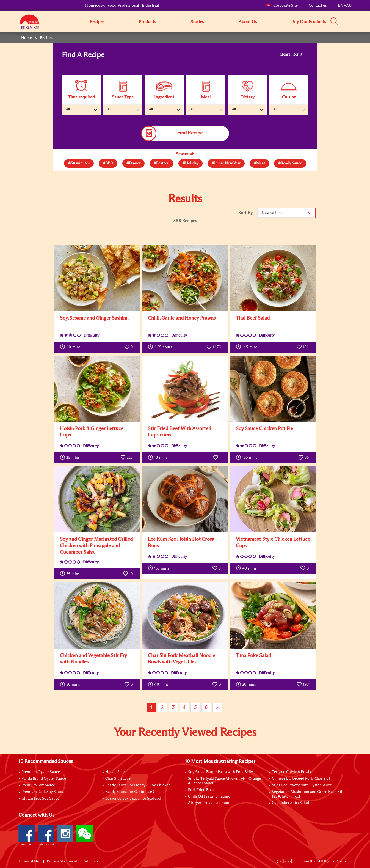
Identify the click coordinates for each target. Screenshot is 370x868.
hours (160, 347)
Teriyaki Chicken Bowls (291, 772)
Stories (197, 22)
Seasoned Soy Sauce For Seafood (133, 798)
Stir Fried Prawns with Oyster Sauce (302, 785)
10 (128, 573)
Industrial (150, 5)
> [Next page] (217, 708)
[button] (354, 21)
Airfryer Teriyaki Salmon (209, 803)
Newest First (272, 213)
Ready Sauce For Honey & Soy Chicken (138, 785)
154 (303, 347)
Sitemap (91, 861)
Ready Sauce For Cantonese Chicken (136, 792)
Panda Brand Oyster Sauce (44, 779)
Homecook (95, 5)
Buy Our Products (309, 22)
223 (127, 457)
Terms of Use (29, 861)
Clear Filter (289, 54)
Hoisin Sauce (116, 772)
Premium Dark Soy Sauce (43, 792)
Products (147, 22)
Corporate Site (281, 6)
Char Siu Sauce (118, 779)
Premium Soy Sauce (38, 785)
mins (70, 347)
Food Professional (123, 5)
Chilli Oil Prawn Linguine (209, 796)
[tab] (79, 163)
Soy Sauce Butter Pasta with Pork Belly (220, 772)
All (68, 109)
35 (303, 457)
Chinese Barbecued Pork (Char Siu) (301, 779)
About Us (248, 22)
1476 (214, 347)
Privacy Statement (62, 861)
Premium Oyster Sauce (41, 772)
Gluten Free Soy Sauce (40, 798)
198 (303, 684)
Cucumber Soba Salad (290, 803)
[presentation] (79, 162)
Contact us (318, 6)
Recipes (97, 22)
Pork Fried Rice (201, 790)
